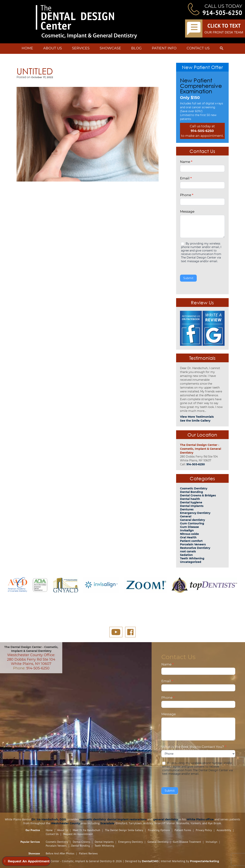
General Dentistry (158, 842)
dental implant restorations (127, 819)
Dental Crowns (81, 842)
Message (187, 211)
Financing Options (159, 830)
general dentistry (166, 819)
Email (186, 178)
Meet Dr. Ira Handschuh (86, 830)
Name (186, 162)
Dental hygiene (191, 502)
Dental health (190, 499)
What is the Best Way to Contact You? (194, 747)
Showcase (110, 48)
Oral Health (188, 537)
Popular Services (30, 842)
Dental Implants (192, 506)
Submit (188, 278)
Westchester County (65, 823)
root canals (188, 551)
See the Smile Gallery (195, 421)
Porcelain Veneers (193, 544)
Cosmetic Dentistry (194, 488)
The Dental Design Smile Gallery (124, 830)
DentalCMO (150, 861)
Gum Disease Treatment (187, 842)
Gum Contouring (192, 523)
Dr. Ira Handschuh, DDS (49, 819)
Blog (136, 48)
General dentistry (192, 520)
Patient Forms (183, 830)
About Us (53, 48)
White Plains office (200, 819)
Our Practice (33, 830)
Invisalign (187, 530)
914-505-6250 (222, 13)
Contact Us (198, 48)
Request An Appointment (78, 834)
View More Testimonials (197, 417)
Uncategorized (191, 562)
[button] (222, 49)
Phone (187, 195)
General (186, 516)
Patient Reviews (88, 853)
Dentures (187, 509)
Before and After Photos (60, 853)
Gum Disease (189, 527)
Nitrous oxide (189, 534)
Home (27, 48)
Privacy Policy (204, 830)
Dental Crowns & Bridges (198, 495)
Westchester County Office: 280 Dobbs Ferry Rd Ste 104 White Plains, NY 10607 (31, 659)
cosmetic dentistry (93, 819)
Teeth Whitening (192, 558)
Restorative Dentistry (195, 548)
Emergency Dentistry (195, 513)
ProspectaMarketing (205, 861)
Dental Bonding (191, 492)
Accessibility (224, 830)
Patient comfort (191, 541)
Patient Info (164, 48)
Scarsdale (107, 823)
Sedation (186, 555)
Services (81, 48)
